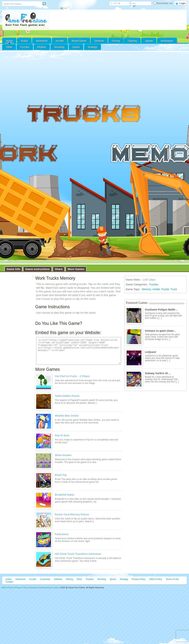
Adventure (42, 41)
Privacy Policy (139, 579)
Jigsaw (149, 41)
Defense (99, 41)
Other (79, 579)
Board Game (79, 41)
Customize (45, 579)
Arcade (60, 41)
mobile (156, 289)
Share (59, 269)
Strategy (92, 47)
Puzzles (25, 47)
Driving (116, 41)
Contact (9, 582)
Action (24, 41)
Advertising (45, 588)
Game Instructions (37, 269)
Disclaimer (34, 588)
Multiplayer (167, 41)
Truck (174, 289)
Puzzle (165, 289)
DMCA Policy (156, 579)
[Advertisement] (118, 20)
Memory (146, 289)
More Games (76, 269)
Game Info (13, 269)
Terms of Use (172, 579)
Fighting (133, 41)
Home (9, 41)
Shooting (59, 47)
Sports (76, 47)
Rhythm (42, 47)
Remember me (164, 3)
